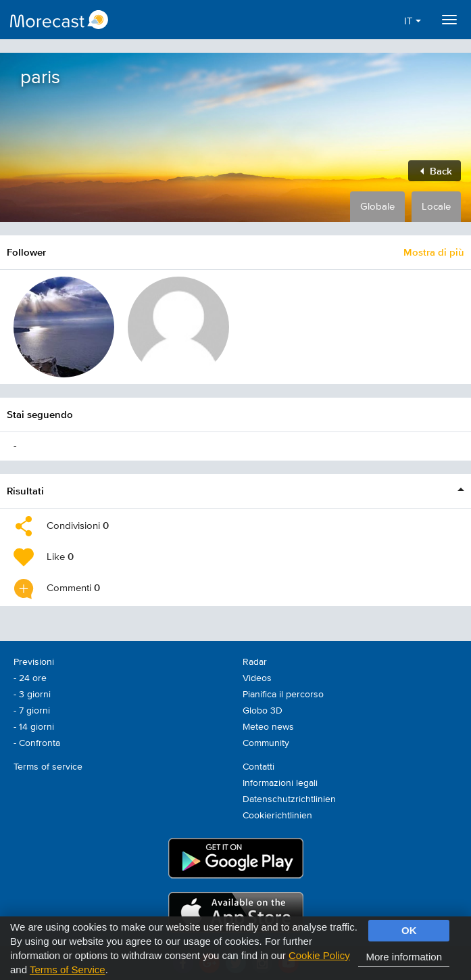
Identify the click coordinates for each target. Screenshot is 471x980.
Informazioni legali (280, 783)
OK (409, 930)
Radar (255, 662)
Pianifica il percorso (283, 695)
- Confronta (37, 743)
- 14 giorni (34, 727)
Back (436, 171)
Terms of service (48, 767)
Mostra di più (434, 252)
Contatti (258, 767)
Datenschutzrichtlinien (289, 799)
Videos (257, 678)
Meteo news (268, 727)
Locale (436, 207)
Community (266, 743)
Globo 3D (263, 711)
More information (404, 957)
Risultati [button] (25, 491)
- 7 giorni (32, 711)
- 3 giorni (32, 695)
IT (413, 21)
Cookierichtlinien (277, 816)
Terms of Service (68, 970)
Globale (377, 207)
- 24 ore (30, 678)
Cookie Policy (319, 955)
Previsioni (34, 662)
